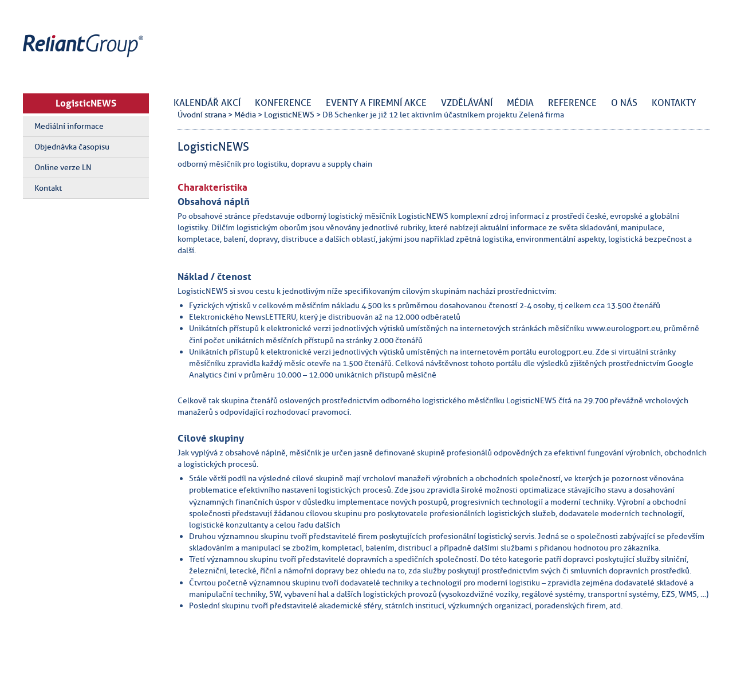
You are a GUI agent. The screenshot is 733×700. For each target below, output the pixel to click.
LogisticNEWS (86, 103)
